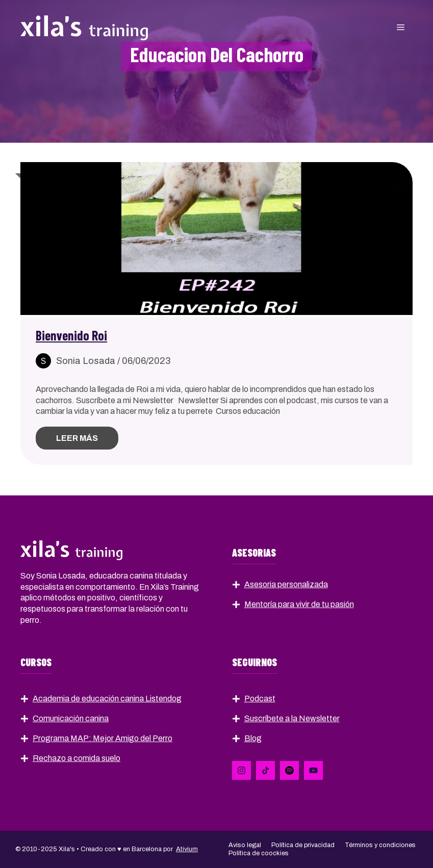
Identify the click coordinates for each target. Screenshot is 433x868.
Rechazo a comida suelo (77, 758)
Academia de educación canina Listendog (107, 699)
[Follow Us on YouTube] (313, 770)
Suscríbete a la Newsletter (292, 718)
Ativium (187, 849)
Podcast (260, 699)
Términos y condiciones (380, 845)
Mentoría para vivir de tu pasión (299, 604)
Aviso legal (245, 845)
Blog (253, 738)
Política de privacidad (303, 845)
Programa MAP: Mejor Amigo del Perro (103, 738)
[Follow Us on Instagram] (289, 770)
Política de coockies (259, 853)
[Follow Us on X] (265, 770)
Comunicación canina (71, 718)
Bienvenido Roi (71, 335)
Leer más (77, 438)
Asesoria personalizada (286, 584)
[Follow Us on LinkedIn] (241, 770)
